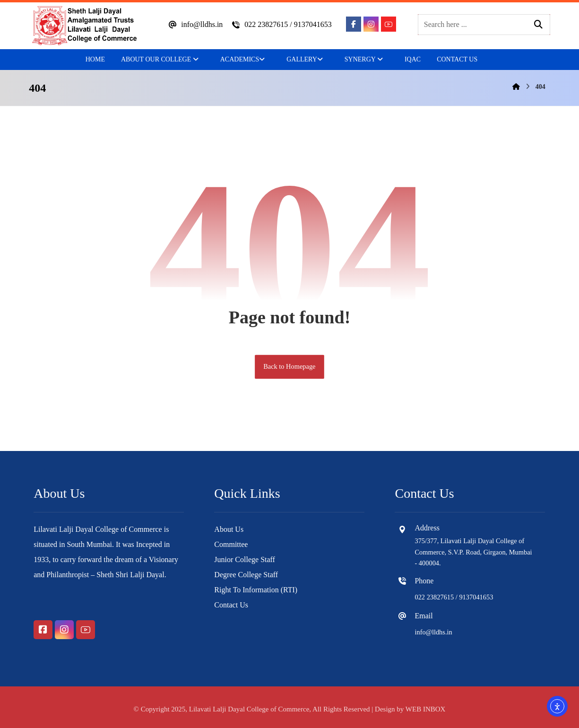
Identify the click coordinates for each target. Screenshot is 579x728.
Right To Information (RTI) (256, 590)
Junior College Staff (245, 559)
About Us (229, 529)
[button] (354, 24)
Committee (231, 544)
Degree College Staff (246, 575)
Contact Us (231, 605)
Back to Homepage (289, 367)
